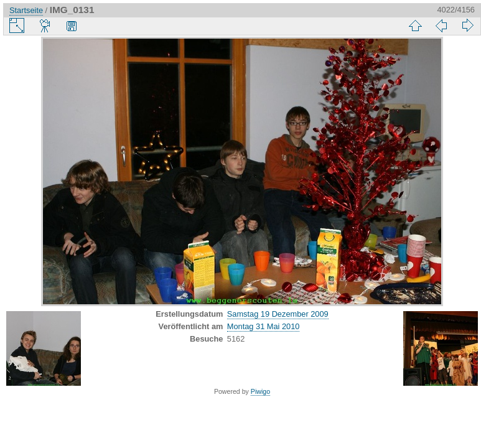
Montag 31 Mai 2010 (264, 326)
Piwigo (260, 391)
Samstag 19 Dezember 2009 (278, 314)
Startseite (26, 10)
